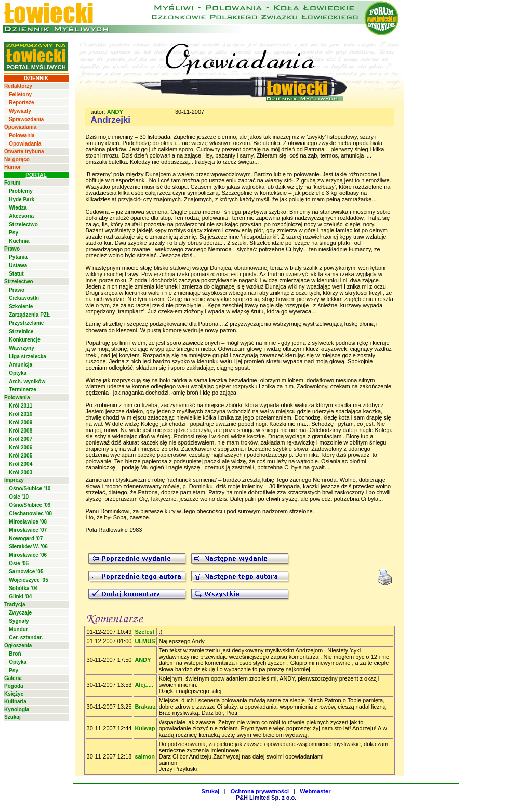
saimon (145, 756)
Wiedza (18, 208)
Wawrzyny (22, 348)
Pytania (18, 257)
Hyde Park (22, 199)
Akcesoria (21, 216)
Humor (12, 167)
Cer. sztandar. (26, 638)
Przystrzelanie (26, 323)
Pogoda (14, 686)
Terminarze (23, 390)
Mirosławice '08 (28, 522)
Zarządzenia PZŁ (29, 315)
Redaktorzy (18, 86)
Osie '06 (19, 563)
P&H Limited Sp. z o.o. (266, 798)
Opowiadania (20, 127)
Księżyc (14, 694)
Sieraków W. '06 (28, 547)
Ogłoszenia (18, 645)
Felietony (20, 94)
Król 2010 (21, 414)
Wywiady (20, 111)
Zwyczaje (20, 613)
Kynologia (17, 709)
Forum (12, 183)
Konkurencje (25, 340)
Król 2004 (21, 464)
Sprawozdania (26, 119)
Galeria (13, 678)
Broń (15, 654)
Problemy (21, 191)
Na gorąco (17, 159)
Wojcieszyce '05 (29, 580)
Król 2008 (21, 431)
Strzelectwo (23, 224)
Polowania (22, 135)
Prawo (12, 249)
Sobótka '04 (23, 588)
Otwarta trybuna (24, 152)
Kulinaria (15, 702)
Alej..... (144, 685)
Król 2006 (21, 447)
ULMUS (145, 641)
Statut (16, 274)
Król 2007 (21, 439)
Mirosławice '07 (28, 530)
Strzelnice (21, 331)
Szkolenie (21, 306)
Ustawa (18, 265)
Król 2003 (21, 472)
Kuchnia (19, 241)
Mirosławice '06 (28, 555)
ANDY (115, 112)
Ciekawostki (24, 298)
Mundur (18, 629)
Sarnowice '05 (26, 572)
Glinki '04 (20, 597)
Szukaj (12, 717)
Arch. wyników (27, 381)
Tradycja (15, 604)
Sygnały (19, 621)
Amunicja (21, 365)
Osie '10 (19, 497)
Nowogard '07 (26, 538)
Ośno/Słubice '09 (30, 505)
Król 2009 (21, 422)
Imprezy (14, 480)
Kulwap (145, 728)
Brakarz (145, 707)
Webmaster (315, 791)
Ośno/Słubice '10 (30, 488)
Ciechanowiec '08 (30, 513)
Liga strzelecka (28, 356)
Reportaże (21, 103)
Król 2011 (21, 406)
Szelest (144, 632)
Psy (14, 233)
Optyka (18, 373)
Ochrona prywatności (260, 791)
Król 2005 (21, 456)
